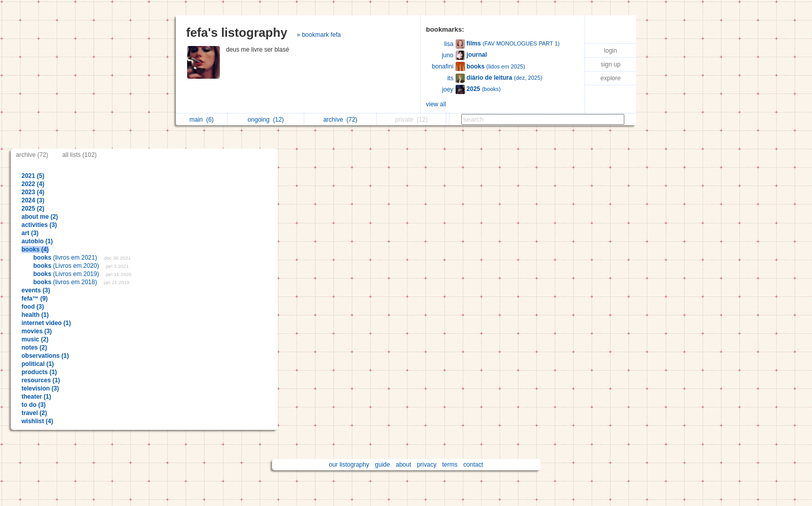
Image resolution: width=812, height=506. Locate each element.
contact (473, 465)
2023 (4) (33, 192)
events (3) (36, 290)
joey (448, 89)
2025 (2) (33, 209)
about (403, 465)
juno (448, 55)
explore (610, 78)
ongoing (266, 120)
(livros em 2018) (66, 282)
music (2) (35, 339)
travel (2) (34, 413)
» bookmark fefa (319, 35)
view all (436, 104)
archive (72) (32, 155)
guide (382, 465)
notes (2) (34, 348)
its (450, 78)
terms (450, 465)
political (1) (38, 364)
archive (340, 120)
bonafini (443, 66)
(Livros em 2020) (67, 266)
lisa (449, 44)
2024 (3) (33, 200)
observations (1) (45, 356)
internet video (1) (46, 323)
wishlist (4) (37, 421)
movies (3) (37, 331)
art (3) (30, 233)
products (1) (39, 372)
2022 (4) (33, 184)
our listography (349, 465)
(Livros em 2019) (67, 274)
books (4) (35, 249)
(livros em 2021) (66, 258)
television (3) (40, 388)
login (610, 51)
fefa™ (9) (35, 298)
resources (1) (41, 380)
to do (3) (33, 405)
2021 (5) (33, 176)
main (201, 120)
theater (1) (36, 397)
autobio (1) (37, 241)
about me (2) (40, 217)
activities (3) (39, 225)
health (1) (35, 315)
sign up (611, 64)
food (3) (33, 307)
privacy (426, 465)
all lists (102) (80, 155)
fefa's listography (237, 32)
